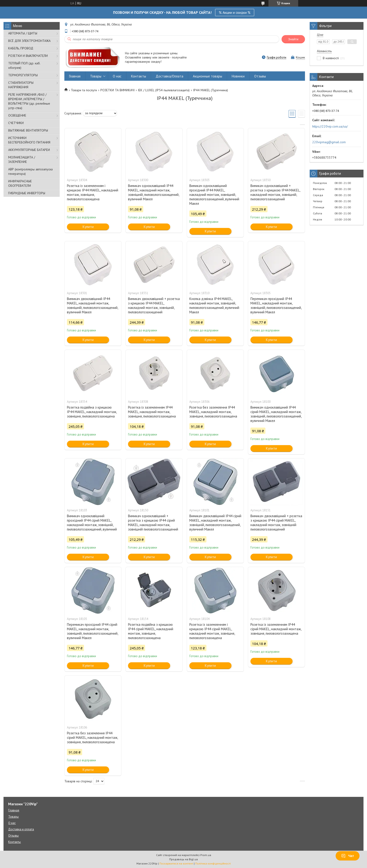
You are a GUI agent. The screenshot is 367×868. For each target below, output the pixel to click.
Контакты (139, 76)
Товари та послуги (84, 90)
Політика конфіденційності (213, 863)
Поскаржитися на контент (176, 863)
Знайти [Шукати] (293, 39)
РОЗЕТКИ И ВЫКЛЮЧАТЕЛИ (28, 56)
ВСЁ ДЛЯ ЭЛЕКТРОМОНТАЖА (29, 41)
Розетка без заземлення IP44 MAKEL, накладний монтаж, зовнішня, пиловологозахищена (213, 412)
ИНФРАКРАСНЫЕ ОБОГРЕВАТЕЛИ (20, 183)
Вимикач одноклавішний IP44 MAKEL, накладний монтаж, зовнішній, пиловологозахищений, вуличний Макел (154, 192)
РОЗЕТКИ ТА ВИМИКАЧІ (117, 90)
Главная (75, 76)
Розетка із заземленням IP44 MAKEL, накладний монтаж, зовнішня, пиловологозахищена (152, 412)
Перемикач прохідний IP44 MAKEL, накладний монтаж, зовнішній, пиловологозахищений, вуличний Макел (276, 305)
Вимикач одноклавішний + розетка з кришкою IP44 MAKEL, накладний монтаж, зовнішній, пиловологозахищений (275, 192)
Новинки (238, 76)
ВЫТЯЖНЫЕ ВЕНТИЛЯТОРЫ (28, 130)
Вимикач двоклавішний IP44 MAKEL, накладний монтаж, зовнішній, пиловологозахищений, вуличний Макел (92, 305)
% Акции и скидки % (235, 12)
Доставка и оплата (21, 829)
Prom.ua (206, 855)
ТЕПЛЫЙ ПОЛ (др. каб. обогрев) (24, 65)
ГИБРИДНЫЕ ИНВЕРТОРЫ (27, 193)
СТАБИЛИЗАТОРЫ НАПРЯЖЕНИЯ (21, 85)
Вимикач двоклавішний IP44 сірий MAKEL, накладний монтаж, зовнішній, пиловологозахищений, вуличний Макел (215, 523)
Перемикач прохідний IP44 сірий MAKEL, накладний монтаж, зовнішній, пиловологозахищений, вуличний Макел (92, 631)
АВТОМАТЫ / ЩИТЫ (23, 33)
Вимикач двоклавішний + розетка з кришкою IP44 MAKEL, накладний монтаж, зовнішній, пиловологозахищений (154, 305)
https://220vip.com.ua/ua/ (330, 126)
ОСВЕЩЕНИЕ (17, 115)
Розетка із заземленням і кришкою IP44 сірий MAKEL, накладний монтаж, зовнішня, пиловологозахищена (212, 631)
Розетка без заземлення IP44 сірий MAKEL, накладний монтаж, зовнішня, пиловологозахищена (92, 738)
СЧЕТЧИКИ (16, 123)
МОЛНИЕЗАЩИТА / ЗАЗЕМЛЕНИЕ (22, 159)
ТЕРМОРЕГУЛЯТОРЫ (23, 75)
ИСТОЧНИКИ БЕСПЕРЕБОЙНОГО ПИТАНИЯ (29, 140)
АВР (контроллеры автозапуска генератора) (30, 171)
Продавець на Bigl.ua (183, 859)
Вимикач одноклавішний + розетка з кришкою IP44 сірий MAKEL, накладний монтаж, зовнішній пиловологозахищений (153, 523)
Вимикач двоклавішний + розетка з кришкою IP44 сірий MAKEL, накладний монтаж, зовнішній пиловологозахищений (276, 523)
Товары (96, 76)
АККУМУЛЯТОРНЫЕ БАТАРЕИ (29, 150)
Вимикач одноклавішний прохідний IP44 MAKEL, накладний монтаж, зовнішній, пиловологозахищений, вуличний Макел (214, 195)
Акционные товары (207, 76)
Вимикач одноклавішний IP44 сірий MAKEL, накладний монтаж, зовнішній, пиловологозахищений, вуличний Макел (276, 414)
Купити (88, 227)
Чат (348, 856)
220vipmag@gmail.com (329, 142)
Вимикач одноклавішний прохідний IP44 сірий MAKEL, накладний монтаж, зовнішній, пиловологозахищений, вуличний (92, 523)
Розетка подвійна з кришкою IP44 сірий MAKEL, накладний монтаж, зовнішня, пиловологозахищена (151, 631)
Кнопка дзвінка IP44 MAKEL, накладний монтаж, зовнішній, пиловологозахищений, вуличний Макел (214, 305)
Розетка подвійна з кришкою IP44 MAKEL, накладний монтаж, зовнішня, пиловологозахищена (92, 412)
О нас (117, 76)
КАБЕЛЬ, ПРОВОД (21, 48)
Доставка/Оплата (169, 76)
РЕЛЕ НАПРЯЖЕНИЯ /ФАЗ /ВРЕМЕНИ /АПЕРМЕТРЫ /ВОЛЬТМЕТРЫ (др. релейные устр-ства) (29, 101)
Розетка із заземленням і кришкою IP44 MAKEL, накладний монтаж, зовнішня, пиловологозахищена (93, 192)
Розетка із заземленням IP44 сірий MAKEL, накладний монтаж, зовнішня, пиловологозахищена (276, 629)
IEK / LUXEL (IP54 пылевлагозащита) (164, 90)
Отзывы (260, 76)
